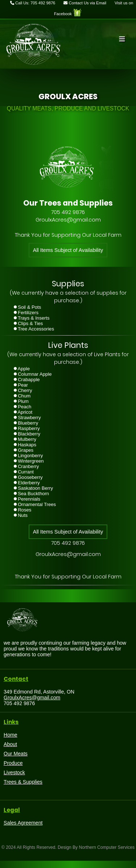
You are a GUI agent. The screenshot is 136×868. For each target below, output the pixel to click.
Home (11, 735)
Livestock (14, 772)
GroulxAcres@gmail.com (32, 698)
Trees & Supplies (23, 782)
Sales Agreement (23, 823)
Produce (13, 763)
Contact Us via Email (85, 3)
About (10, 744)
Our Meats (16, 754)
